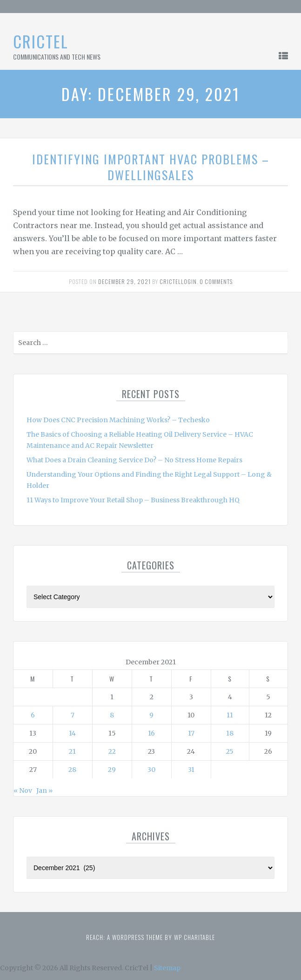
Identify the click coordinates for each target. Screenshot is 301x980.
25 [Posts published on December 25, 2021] (230, 751)
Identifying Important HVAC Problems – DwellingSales (151, 167)
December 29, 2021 (124, 281)
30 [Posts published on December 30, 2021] (151, 770)
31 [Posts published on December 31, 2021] (191, 770)
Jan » (44, 791)
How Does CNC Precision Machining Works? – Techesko (118, 420)
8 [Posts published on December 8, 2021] (112, 715)
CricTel (41, 41)
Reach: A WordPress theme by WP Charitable (150, 937)
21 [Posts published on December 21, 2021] (72, 751)
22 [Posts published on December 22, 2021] (112, 751)
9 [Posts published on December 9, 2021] (151, 715)
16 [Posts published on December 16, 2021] (151, 733)
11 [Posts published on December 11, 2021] (230, 715)
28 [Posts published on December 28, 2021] (72, 770)
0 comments (216, 281)
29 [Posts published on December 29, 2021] (112, 770)
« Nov (23, 791)
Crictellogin (178, 281)
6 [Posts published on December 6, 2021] (33, 715)
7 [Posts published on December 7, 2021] (73, 715)
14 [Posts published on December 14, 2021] (72, 733)
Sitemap (167, 968)
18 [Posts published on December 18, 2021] (230, 733)
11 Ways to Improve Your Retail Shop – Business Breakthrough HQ (133, 500)
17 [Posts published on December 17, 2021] (191, 733)
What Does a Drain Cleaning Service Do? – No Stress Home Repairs (134, 460)
